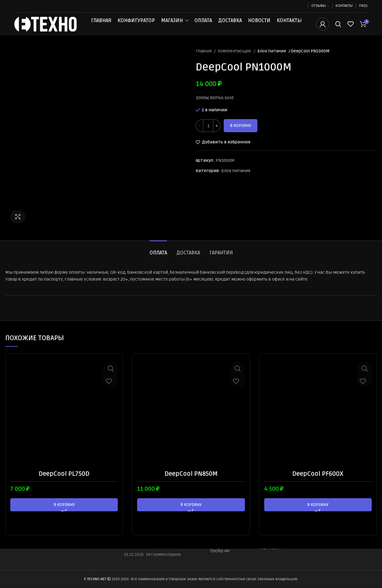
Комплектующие (235, 61)
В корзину (241, 135)
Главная (101, 26)
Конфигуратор (136, 26)
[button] (64, 514)
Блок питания (271, 61)
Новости (259, 26)
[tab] (158, 260)
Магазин (172, 26)
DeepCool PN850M (191, 483)
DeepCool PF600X (318, 483)
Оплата (203, 26)
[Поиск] (338, 29)
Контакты (289, 26)
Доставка (230, 26)
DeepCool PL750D (64, 483)
